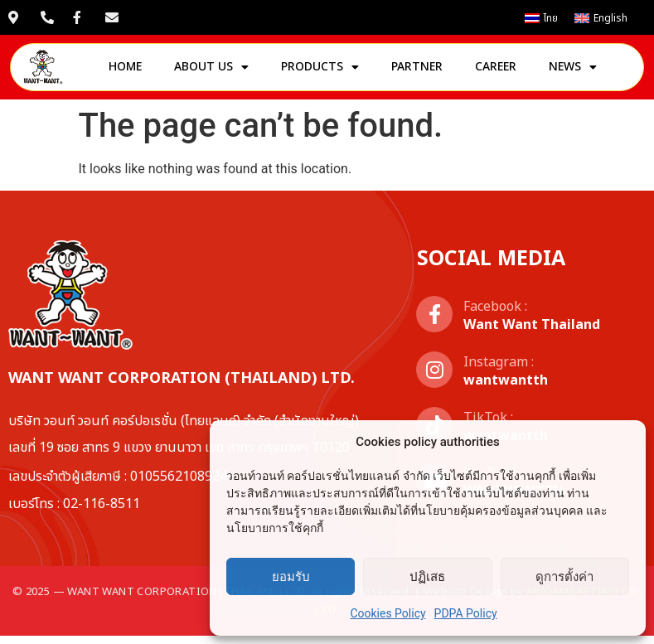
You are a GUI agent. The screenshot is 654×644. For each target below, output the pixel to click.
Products (320, 71)
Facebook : (495, 315)
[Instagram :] (434, 378)
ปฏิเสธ (427, 577)
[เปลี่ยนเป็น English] (601, 18)
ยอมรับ (291, 577)
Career (496, 71)
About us (211, 71)
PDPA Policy (466, 613)
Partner (417, 71)
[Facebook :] (434, 322)
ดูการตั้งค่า (564, 577)
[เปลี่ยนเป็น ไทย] (541, 18)
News (573, 71)
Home (125, 71)
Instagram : (499, 370)
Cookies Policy (388, 613)
